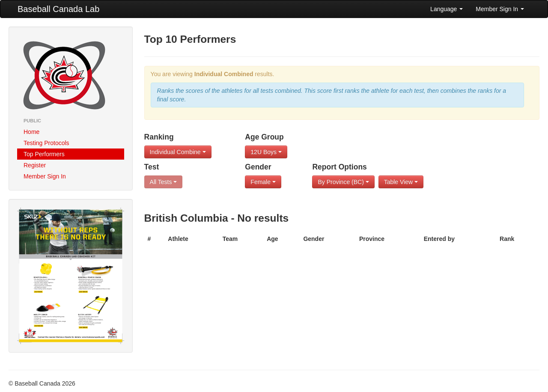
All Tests (164, 182)
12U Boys (266, 152)
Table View (401, 182)
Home (31, 132)
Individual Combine (178, 152)
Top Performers (44, 154)
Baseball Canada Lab (58, 9)
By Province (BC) (343, 182)
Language (447, 9)
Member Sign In (500, 9)
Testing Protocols (46, 143)
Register (35, 165)
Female (263, 182)
